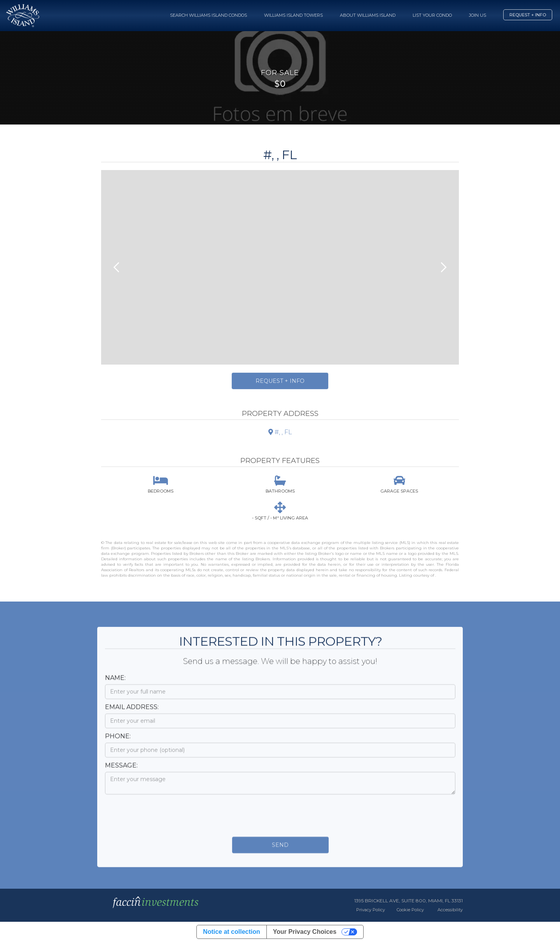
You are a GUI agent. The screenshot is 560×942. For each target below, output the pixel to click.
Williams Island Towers (293, 15)
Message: (121, 772)
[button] (117, 267)
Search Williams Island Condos (208, 15)
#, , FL (280, 432)
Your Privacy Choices (305, 932)
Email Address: (132, 714)
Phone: (118, 743)
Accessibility (450, 910)
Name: (115, 685)
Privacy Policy (371, 910)
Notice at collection (232, 932)
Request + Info (528, 15)
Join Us (478, 15)
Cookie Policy (410, 910)
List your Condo (432, 15)
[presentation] (164, 820)
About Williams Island (368, 15)
